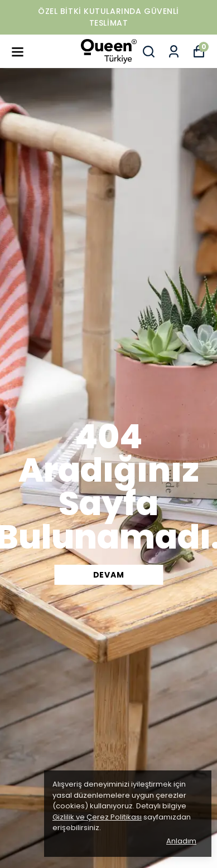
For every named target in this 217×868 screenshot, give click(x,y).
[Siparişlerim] (174, 52)
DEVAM (109, 575)
